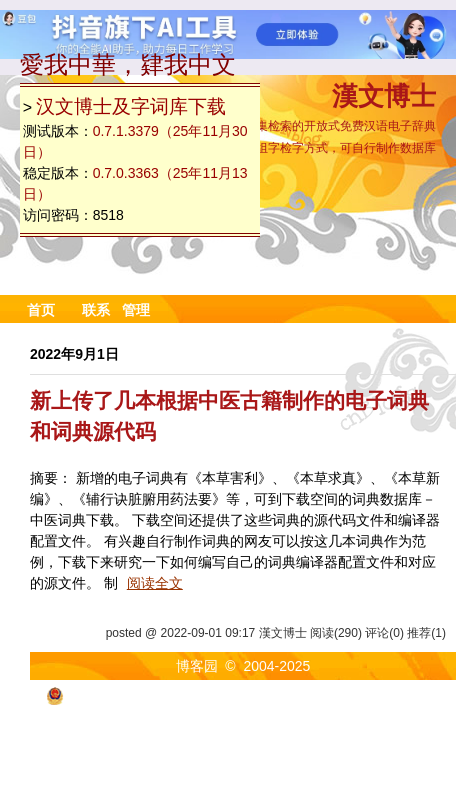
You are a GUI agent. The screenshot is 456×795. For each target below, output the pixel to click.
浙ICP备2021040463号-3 (358, 695)
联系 (96, 310)
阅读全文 (155, 583)
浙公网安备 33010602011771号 (156, 695)
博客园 (197, 666)
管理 (136, 310)
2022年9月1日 (74, 354)
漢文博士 (384, 98)
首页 (41, 310)
